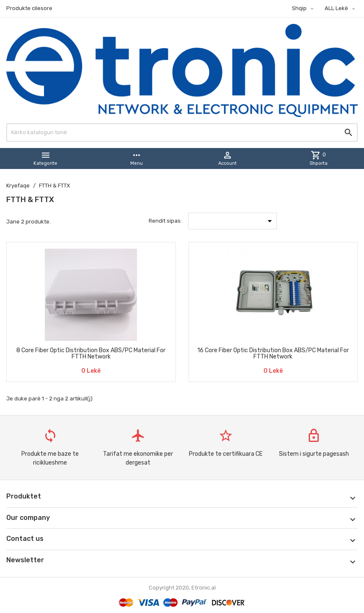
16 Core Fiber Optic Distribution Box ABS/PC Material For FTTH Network (273, 353)
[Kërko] (182, 132)
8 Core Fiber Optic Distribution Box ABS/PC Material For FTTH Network (91, 353)
